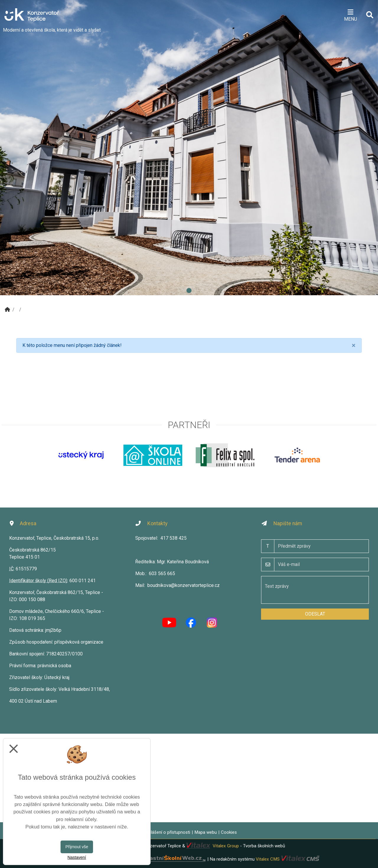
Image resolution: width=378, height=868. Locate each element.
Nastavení (77, 857)
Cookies (229, 832)
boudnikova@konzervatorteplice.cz (184, 585)
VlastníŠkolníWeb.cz (153, 859)
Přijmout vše (77, 847)
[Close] (354, 345)
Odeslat (315, 614)
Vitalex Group (226, 846)
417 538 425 (173, 538)
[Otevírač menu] (350, 15)
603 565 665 (162, 573)
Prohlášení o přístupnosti (166, 832)
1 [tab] (189, 291)
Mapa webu (206, 832)
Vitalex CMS (268, 859)
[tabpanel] (189, 148)
